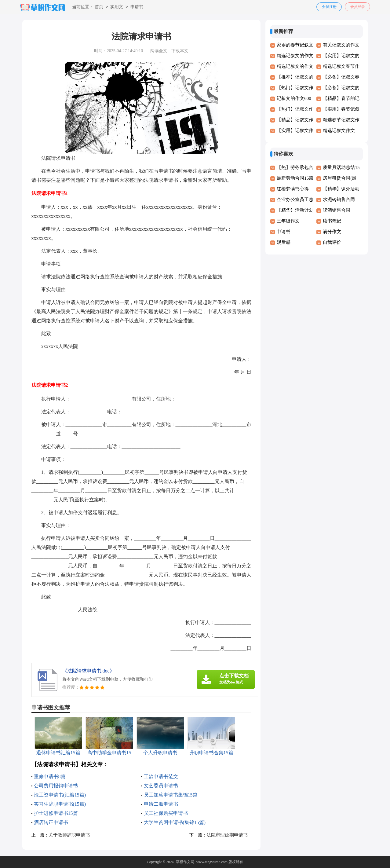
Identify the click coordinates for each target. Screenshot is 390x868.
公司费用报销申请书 (56, 786)
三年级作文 (288, 221)
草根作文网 (185, 862)
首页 (99, 7)
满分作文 (332, 232)
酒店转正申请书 (51, 822)
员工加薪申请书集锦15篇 (171, 795)
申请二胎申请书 (161, 804)
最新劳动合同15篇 (295, 178)
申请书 (137, 7)
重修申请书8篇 (50, 776)
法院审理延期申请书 (227, 835)
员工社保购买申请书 (166, 813)
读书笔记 (332, 221)
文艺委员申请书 (161, 786)
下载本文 (180, 51)
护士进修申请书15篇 (56, 813)
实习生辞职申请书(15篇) (60, 804)
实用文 (117, 7)
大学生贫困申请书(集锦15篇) (175, 822)
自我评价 (332, 242)
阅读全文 (159, 51)
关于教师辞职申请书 (69, 835)
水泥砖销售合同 (339, 200)
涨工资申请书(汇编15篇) (60, 795)
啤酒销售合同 (337, 210)
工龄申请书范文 (161, 776)
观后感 (284, 242)
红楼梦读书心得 (293, 189)
